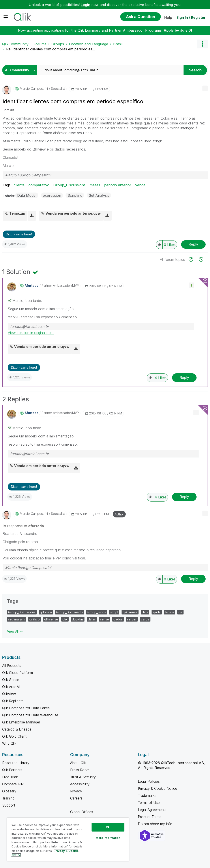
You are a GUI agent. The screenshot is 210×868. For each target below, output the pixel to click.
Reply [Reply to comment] (184, 378)
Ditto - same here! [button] (19, 234)
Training (8, 798)
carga (145, 619)
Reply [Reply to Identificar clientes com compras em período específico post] (193, 244)
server (132, 619)
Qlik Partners (12, 770)
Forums (40, 44)
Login (85, 5)
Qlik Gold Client (14, 736)
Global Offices (82, 812)
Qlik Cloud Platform (18, 673)
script (114, 612)
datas (92, 619)
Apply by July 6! (178, 30)
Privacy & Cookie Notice (157, 788)
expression (52, 195)
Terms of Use (149, 803)
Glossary (9, 791)
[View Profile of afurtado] (32, 286)
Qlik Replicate (13, 701)
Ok (108, 827)
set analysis (17, 619)
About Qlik (78, 763)
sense (105, 619)
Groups (58, 44)
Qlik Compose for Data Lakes (26, 708)
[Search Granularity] (21, 70)
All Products (12, 666)
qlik (65, 619)
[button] (205, 88)
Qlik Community (15, 44)
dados (118, 619)
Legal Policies (149, 781)
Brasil (118, 44)
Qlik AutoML (12, 687)
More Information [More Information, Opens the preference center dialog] (108, 838)
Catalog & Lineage (17, 729)
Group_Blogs (97, 612)
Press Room (80, 770)
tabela (170, 612)
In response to (23, 526)
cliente (19, 185)
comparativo (39, 185)
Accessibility (80, 784)
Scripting (75, 195)
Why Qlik (9, 743)
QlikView (9, 694)
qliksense (51, 619)
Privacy (76, 791)
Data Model (27, 195)
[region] (68, 839)
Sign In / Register (191, 17)
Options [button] (202, 44)
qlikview (46, 612)
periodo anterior (118, 185)
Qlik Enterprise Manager (21, 722)
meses (95, 185)
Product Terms (150, 817)
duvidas (78, 619)
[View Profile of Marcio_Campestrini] (34, 89)
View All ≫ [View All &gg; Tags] (15, 631)
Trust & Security (83, 777)
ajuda (157, 612)
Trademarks (147, 796)
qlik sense (130, 612)
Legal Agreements (152, 810)
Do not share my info (156, 824)
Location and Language (89, 44)
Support (9, 805)
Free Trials (10, 777)
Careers (76, 798)
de (180, 612)
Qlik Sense (11, 680)
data (145, 612)
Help (168, 17)
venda (140, 185)
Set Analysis (99, 195)
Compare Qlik (13, 784)
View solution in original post (31, 333)
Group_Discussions (69, 185)
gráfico (35, 619)
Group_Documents (70, 612)
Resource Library (16, 763)
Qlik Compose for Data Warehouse (30, 715)
